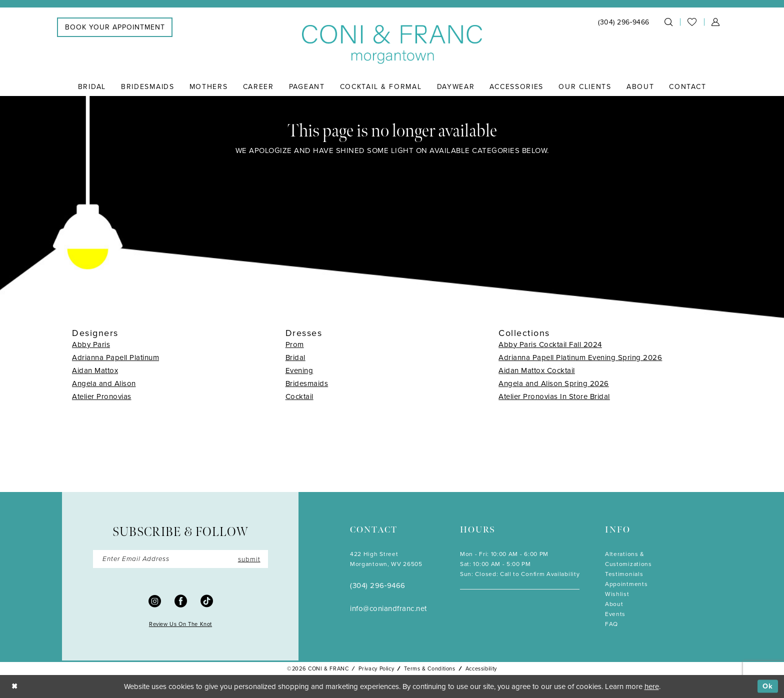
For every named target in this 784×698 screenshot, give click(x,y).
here (652, 686)
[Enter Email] (180, 559)
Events (615, 614)
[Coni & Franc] (392, 45)
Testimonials (624, 574)
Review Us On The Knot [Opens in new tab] (180, 624)
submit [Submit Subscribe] (248, 559)
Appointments (626, 584)
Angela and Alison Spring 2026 (554, 383)
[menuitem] (115, 27)
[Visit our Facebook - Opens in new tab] (181, 601)
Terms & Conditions (429, 668)
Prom (295, 344)
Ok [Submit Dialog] (768, 686)
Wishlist (617, 594)
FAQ (611, 624)
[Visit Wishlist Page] (692, 22)
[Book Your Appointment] (115, 27)
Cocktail (299, 396)
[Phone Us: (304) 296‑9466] (624, 22)
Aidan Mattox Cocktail (537, 370)
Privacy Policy (376, 668)
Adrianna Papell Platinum (115, 357)
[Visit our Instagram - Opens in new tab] (155, 601)
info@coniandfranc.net (388, 608)
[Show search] (668, 22)
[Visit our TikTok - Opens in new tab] (207, 601)
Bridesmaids (307, 383)
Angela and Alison (104, 383)
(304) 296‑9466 (378, 585)
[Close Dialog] (15, 686)
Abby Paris (91, 344)
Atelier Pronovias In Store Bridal (554, 396)
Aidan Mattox (95, 370)
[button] (715, 22)
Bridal (295, 357)
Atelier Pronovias (102, 396)
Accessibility (481, 668)
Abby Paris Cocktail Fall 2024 (550, 344)
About (614, 604)
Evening (299, 370)
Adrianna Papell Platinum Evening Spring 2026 (580, 357)
